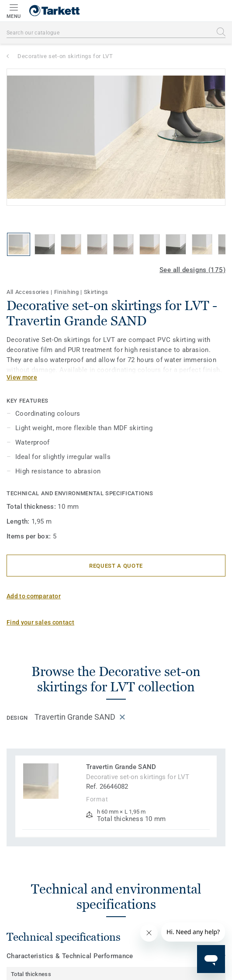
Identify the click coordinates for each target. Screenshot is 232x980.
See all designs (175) (192, 270)
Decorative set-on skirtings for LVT (65, 56)
